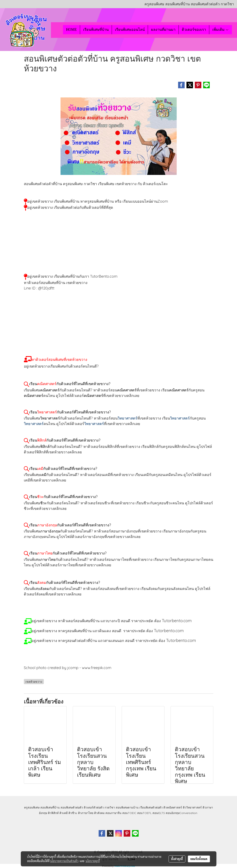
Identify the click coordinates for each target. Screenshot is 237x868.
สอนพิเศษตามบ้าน (127, 807)
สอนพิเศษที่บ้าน (50, 807)
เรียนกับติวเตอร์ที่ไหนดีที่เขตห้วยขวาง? (70, 384)
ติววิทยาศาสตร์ (192, 807)
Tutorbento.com (169, 631)
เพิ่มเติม (221, 30)
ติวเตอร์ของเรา (194, 30)
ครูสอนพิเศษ (32, 807)
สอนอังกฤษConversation (181, 813)
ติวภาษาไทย (86, 813)
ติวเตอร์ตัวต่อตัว (94, 807)
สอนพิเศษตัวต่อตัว (72, 807)
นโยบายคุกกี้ (93, 861)
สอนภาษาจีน (113, 813)
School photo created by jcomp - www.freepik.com (68, 668)
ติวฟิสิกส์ (53, 813)
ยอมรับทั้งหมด (199, 859)
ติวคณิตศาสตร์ (173, 807)
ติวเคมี (64, 813)
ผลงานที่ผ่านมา (163, 30)
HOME (71, 30)
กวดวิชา (110, 807)
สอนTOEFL (144, 813)
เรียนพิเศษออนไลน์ (130, 30)
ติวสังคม (99, 813)
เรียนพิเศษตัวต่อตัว (151, 807)
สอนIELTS (159, 813)
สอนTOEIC (129, 813)
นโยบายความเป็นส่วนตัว (64, 861)
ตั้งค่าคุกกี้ (177, 859)
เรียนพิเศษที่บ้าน (96, 30)
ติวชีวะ (73, 813)
